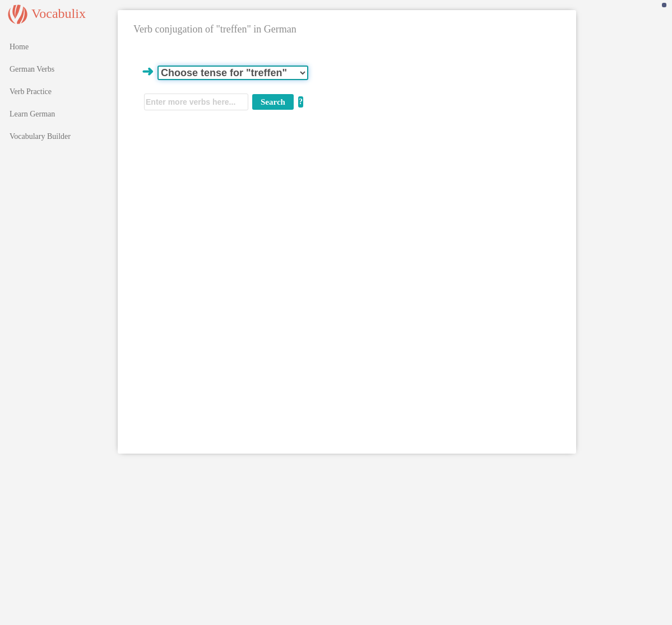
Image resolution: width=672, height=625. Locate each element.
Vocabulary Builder (40, 136)
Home (19, 47)
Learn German (32, 114)
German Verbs (32, 69)
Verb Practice (31, 92)
